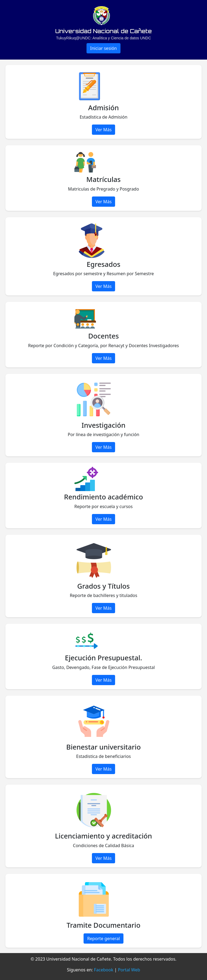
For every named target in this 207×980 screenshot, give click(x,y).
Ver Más (103, 130)
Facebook (104, 970)
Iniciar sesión (103, 48)
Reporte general (103, 938)
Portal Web (129, 970)
